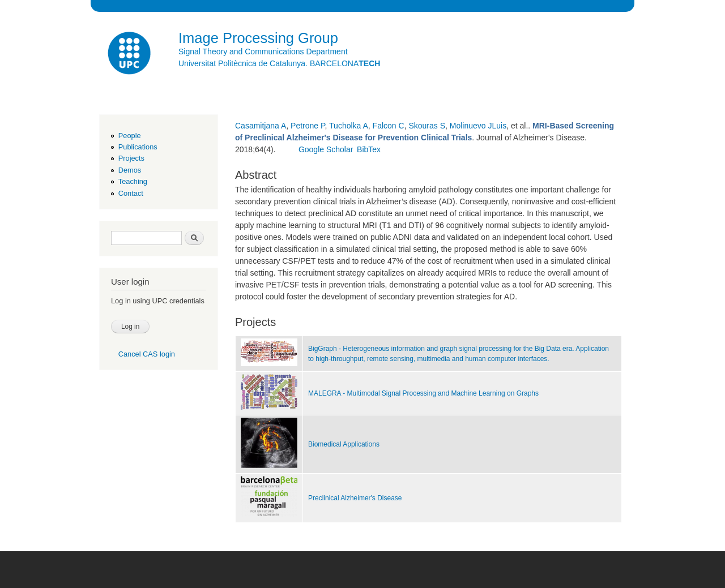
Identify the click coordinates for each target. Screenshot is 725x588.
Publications (138, 147)
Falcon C (389, 126)
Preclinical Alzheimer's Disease (355, 498)
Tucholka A (349, 126)
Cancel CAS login (147, 354)
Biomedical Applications (344, 444)
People (130, 136)
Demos (130, 170)
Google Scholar (326, 149)
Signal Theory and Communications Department (263, 51)
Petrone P (308, 126)
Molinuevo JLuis (478, 126)
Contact (131, 193)
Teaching (133, 181)
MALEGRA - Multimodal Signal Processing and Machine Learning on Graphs (423, 393)
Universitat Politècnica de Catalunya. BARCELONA (279, 63)
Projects (131, 158)
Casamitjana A (261, 126)
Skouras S (427, 126)
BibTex (369, 149)
